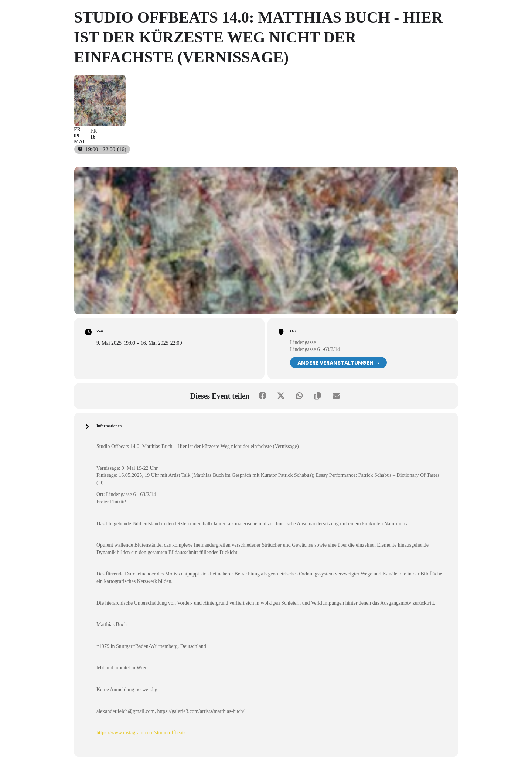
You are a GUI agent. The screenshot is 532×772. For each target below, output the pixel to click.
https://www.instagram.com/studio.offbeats (141, 733)
